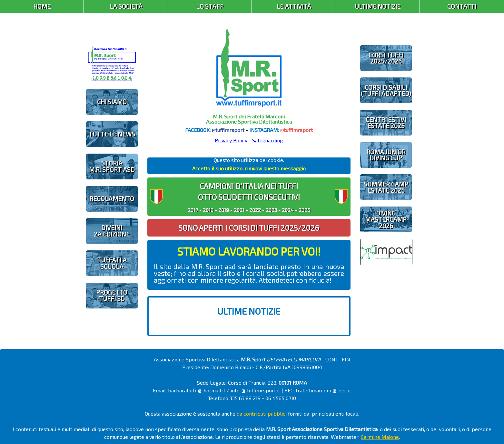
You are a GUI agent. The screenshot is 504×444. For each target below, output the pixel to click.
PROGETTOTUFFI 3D (112, 295)
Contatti (462, 6)
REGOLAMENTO (112, 199)
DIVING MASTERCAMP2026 (386, 219)
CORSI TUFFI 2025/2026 (386, 58)
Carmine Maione (380, 437)
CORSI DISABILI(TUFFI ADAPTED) (386, 90)
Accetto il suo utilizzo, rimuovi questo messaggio (249, 168)
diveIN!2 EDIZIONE (112, 231)
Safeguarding (267, 140)
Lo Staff (210, 6)
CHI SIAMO (112, 102)
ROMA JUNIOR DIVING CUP (386, 155)
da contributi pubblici (262, 414)
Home (42, 6)
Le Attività (294, 6)
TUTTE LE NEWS (112, 134)
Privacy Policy (231, 140)
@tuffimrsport (228, 130)
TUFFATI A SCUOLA (112, 263)
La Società (126, 6)
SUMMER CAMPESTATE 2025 (386, 187)
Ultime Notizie (378, 6)
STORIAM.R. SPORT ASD (112, 166)
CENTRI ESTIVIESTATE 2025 (386, 123)
